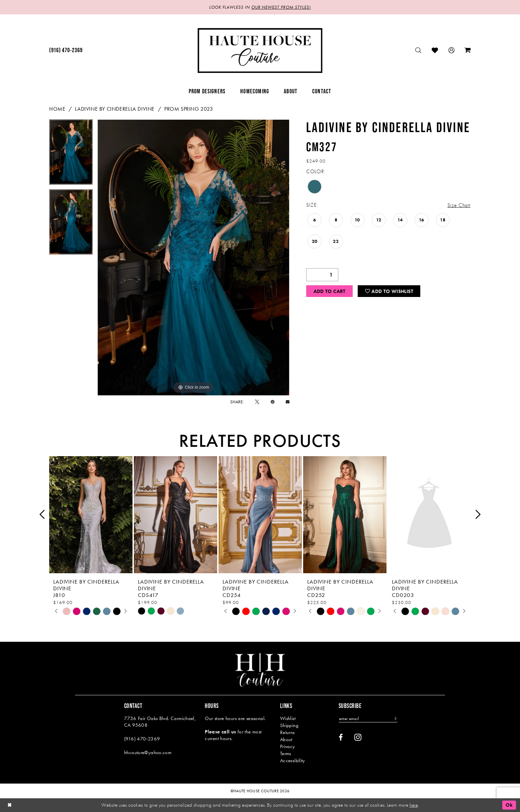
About (286, 739)
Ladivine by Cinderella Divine (115, 109)
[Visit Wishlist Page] (435, 50)
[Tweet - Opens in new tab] (257, 402)
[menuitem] (66, 50)
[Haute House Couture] (260, 50)
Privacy (288, 746)
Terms (286, 753)
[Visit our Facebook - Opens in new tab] (341, 737)
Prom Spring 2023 (189, 109)
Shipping (289, 725)
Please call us (220, 732)
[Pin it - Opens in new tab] (273, 402)
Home (57, 109)
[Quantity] (322, 275)
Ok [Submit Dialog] (509, 805)
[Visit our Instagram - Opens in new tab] (358, 737)
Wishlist (288, 718)
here (414, 805)
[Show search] (418, 50)
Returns (287, 732)
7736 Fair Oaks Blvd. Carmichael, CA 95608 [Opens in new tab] (160, 722)
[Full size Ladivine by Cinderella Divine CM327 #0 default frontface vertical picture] (194, 258)
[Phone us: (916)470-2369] (66, 50)
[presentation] (91, 515)
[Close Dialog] (10, 805)
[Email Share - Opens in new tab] (288, 402)
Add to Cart (330, 291)
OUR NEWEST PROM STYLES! (281, 7)
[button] (452, 50)
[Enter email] (368, 719)
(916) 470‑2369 (142, 739)
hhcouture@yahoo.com (148, 752)
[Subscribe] (395, 719)
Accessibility (293, 760)
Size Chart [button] (459, 205)
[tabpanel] (71, 154)
